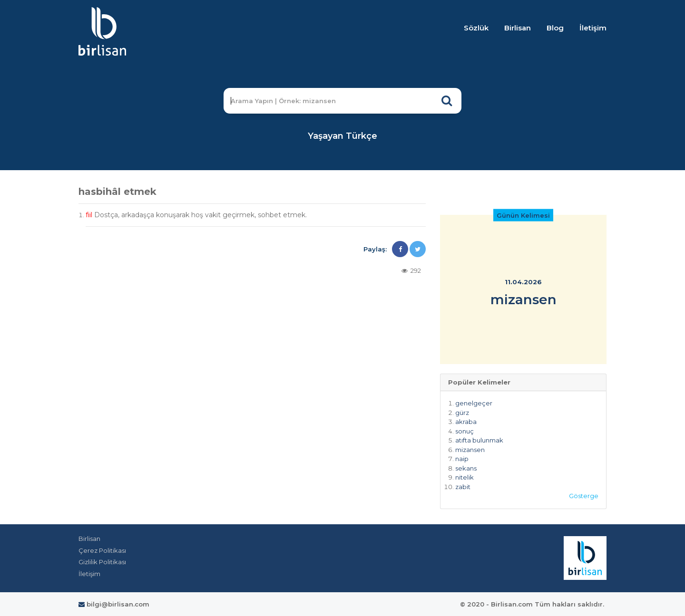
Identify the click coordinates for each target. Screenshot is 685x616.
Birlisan (518, 28)
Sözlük (476, 28)
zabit (463, 487)
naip (462, 459)
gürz (462, 413)
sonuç (465, 431)
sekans (466, 468)
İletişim (593, 28)
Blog (555, 28)
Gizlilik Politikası (102, 562)
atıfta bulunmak (479, 440)
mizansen (470, 450)
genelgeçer (474, 403)
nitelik (465, 477)
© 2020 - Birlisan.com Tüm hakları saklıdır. (532, 604)
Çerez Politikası (102, 550)
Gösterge (584, 496)
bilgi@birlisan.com (114, 604)
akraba (466, 422)
